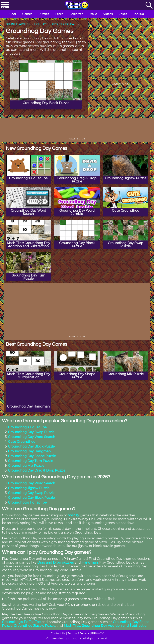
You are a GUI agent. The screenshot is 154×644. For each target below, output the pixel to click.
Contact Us (58, 633)
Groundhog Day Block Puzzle (31, 446)
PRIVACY (97, 633)
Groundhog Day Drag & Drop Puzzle (37, 470)
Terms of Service (78, 633)
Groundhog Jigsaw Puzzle (29, 488)
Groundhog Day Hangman (29, 451)
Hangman (90, 562)
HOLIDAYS (41, 24)
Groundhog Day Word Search (32, 437)
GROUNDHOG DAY (64, 24)
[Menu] (5, 5)
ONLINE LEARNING (18, 24)
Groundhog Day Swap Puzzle (31, 432)
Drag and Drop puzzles (56, 562)
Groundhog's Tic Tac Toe (27, 427)
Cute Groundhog (22, 442)
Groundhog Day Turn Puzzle (31, 461)
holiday (73, 515)
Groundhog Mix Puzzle (26, 466)
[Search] (149, 5)
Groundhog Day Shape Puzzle (32, 456)
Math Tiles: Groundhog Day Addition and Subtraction (106, 626)
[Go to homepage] (77, 5)
